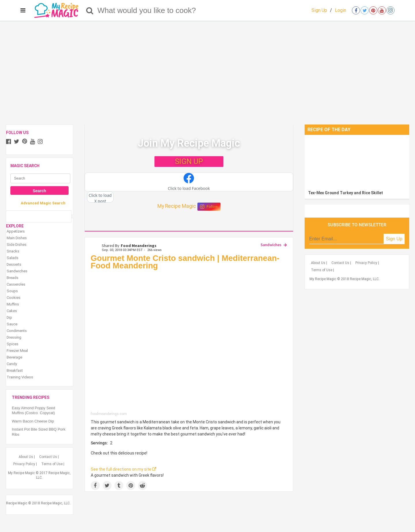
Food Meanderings (139, 246)
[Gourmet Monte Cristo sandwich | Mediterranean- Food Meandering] (189, 342)
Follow (209, 207)
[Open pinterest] (373, 10)
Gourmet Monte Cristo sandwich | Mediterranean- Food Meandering (185, 262)
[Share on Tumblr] (119, 485)
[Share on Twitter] (107, 485)
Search (39, 191)
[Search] (90, 10)
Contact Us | (49, 457)
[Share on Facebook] (95, 485)
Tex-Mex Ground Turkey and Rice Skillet (346, 193)
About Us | (27, 457)
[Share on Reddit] (143, 485)
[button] (189, 182)
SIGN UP (189, 161)
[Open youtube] (382, 10)
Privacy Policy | (25, 464)
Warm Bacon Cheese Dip (33, 421)
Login (341, 10)
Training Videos (20, 377)
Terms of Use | (53, 464)
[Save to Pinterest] (131, 485)
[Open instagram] (391, 10)
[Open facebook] (356, 10)
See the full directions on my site (123, 469)
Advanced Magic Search (43, 203)
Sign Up (319, 10)
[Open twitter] (365, 10)
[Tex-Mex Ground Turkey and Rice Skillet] (357, 161)
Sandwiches (271, 245)
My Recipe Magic (177, 206)
